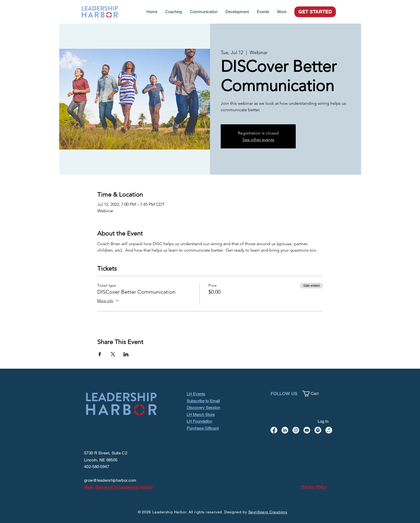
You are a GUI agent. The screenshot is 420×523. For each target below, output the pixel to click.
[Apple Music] (329, 430)
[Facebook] (274, 430)
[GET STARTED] (315, 12)
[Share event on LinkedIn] (126, 354)
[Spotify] (318, 430)
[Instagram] (296, 430)
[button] (314, 394)
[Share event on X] (113, 354)
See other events (258, 139)
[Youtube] (307, 430)
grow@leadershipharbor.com (110, 480)
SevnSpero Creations (268, 512)
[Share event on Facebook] (100, 354)
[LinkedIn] (285, 430)
